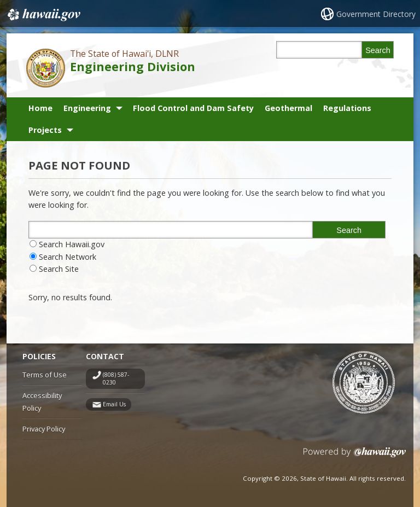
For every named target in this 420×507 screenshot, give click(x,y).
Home (40, 108)
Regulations (347, 108)
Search (378, 50)
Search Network (68, 257)
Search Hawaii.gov (72, 244)
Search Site (59, 269)
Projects (45, 130)
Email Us (114, 404)
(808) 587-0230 (116, 379)
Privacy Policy (44, 429)
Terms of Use (45, 375)
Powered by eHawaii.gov (355, 456)
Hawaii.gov (43, 15)
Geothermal (288, 108)
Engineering (87, 108)
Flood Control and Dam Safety (193, 108)
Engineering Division (133, 66)
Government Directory (376, 14)
